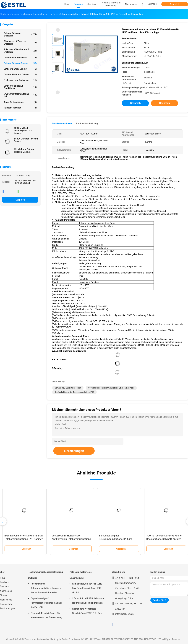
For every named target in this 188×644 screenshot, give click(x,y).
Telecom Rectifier (20, 108)
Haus (3, 578)
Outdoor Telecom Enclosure (20, 34)
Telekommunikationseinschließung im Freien (46, 575)
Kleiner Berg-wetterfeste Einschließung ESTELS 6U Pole (87, 611)
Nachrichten (6, 591)
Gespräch (175, 4)
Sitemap (4, 595)
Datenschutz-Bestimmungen (7, 606)
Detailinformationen (62, 124)
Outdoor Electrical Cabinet (20, 75)
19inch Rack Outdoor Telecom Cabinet (24, 151)
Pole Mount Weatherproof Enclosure (20, 51)
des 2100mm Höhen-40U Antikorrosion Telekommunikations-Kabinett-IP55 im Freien (72, 539)
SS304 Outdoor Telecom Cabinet (26, 140)
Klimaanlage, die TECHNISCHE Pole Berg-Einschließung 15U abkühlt (87, 588)
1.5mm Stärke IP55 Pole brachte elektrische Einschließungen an (88, 601)
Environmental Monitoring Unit (20, 95)
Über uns (4, 587)
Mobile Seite (6, 600)
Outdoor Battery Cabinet (20, 69)
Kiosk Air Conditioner (20, 102)
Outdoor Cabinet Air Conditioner (20, 87)
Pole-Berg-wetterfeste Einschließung (81, 575)
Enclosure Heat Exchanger (20, 80)
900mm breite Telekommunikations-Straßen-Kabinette (111, 388)
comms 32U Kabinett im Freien (68, 388)
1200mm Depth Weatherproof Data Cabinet (23, 131)
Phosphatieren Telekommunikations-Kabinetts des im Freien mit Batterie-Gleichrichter (46, 589)
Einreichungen (74, 451)
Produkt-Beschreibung (87, 124)
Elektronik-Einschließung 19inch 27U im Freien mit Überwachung (46, 615)
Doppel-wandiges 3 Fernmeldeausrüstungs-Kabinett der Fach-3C (47, 603)
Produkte (4, 582)
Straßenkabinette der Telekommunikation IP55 (74, 392)
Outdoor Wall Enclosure (20, 58)
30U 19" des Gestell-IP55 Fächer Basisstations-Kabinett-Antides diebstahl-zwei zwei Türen (164, 539)
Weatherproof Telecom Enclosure (20, 43)
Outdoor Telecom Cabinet (20, 63)
